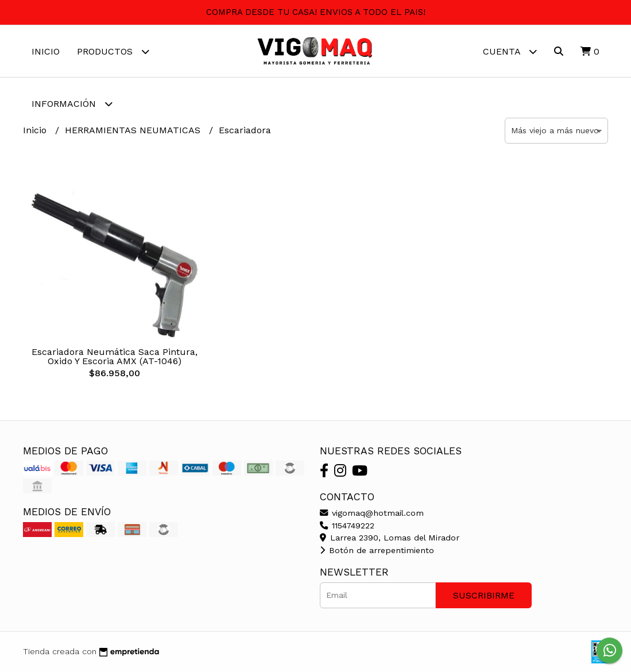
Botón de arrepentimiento (377, 550)
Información (72, 104)
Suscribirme (484, 595)
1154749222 (347, 526)
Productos (113, 51)
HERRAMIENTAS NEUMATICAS (134, 130)
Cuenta (510, 51)
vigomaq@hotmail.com (372, 513)
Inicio (46, 51)
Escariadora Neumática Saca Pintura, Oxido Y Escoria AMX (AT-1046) (115, 356)
